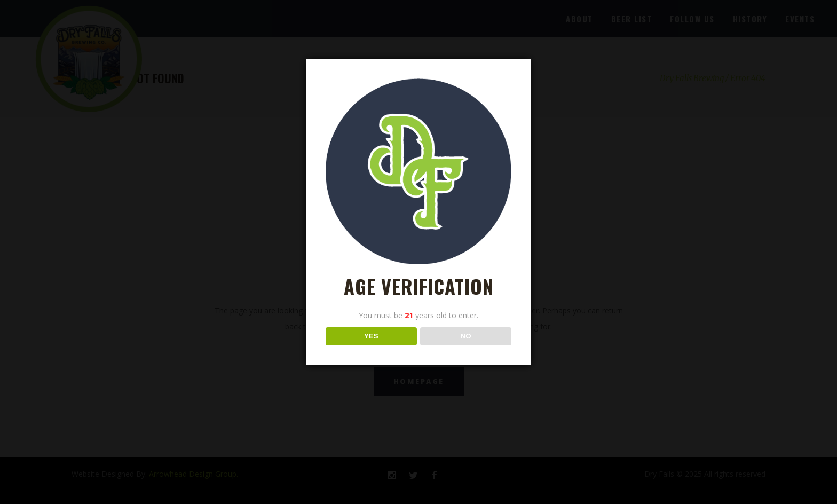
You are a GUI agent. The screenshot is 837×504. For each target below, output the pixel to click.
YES (371, 336)
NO (466, 336)
